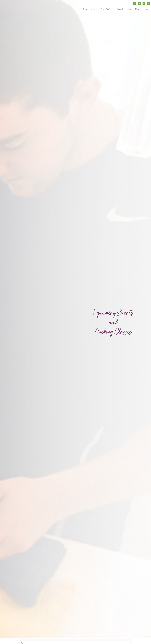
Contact (145, 9)
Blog (137, 9)
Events (129, 9)
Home (85, 9)
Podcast (120, 9)
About (94, 9)
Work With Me (107, 9)
